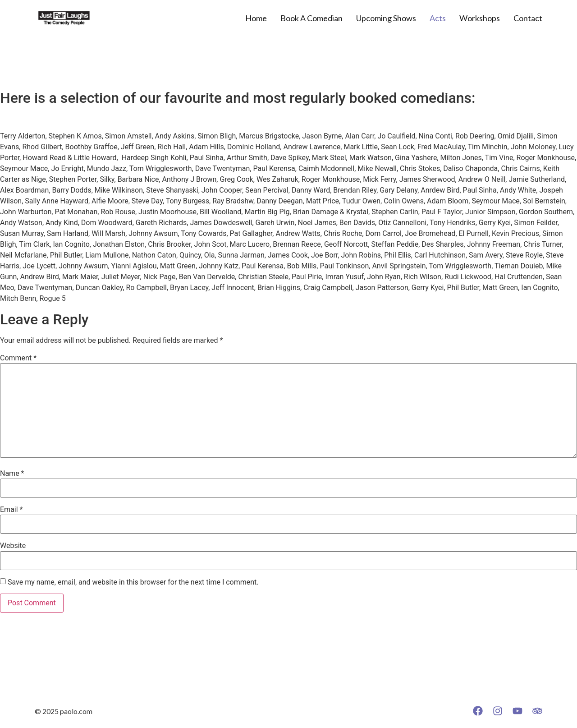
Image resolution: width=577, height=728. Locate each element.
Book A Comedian (311, 18)
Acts (438, 18)
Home (256, 18)
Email (11, 510)
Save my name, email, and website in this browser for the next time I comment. (133, 582)
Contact (528, 18)
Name (12, 474)
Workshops (480, 18)
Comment (18, 358)
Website (13, 546)
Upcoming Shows (386, 18)
